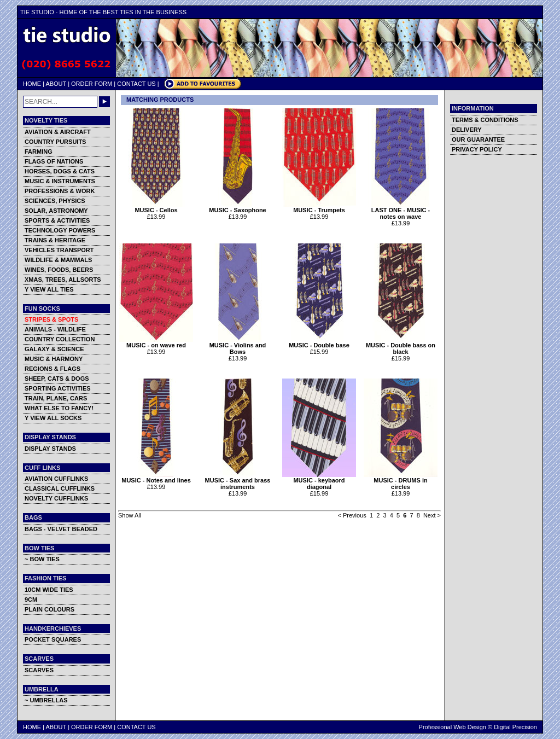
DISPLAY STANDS (50, 449)
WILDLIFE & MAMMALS (58, 260)
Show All (130, 515)
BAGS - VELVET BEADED (61, 529)
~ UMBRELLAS (46, 700)
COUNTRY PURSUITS (55, 142)
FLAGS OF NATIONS (54, 161)
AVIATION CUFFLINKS (56, 479)
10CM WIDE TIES (49, 590)
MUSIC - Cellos (156, 207)
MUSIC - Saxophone (238, 207)
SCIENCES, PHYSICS (55, 201)
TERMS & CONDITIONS (485, 120)
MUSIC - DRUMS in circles (401, 481)
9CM (31, 600)
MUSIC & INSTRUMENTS (60, 181)
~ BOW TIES (42, 559)
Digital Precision (515, 727)
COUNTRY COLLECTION (60, 339)
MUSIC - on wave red (156, 342)
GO (104, 102)
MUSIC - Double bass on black (401, 346)
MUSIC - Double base (319, 342)
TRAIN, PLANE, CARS (56, 398)
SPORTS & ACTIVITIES (57, 220)
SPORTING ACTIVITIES (58, 388)
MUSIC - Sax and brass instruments (238, 481)
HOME (32, 84)
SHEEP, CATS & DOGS (57, 379)
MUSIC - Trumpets (319, 207)
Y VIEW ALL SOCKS (53, 418)
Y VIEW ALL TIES (49, 289)
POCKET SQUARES (53, 639)
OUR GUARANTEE (478, 139)
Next (430, 515)
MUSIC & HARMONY (54, 359)
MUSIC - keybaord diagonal (319, 481)
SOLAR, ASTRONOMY (56, 211)
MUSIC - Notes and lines (156, 478)
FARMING (39, 152)
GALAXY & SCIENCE (54, 349)
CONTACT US (136, 84)
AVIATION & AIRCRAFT (58, 132)
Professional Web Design (453, 727)
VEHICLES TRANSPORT (59, 250)
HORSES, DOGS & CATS (60, 171)
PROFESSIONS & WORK (60, 191)
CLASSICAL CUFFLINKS (60, 488)
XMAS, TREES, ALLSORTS (63, 280)
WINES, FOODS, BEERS (59, 270)
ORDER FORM (92, 84)
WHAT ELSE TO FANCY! (59, 408)
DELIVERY (467, 130)
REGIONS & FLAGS (52, 369)
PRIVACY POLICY (477, 149)
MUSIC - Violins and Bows (238, 346)
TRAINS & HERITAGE (55, 240)
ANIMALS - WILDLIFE (55, 329)
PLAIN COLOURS (49, 609)
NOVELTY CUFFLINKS (56, 498)
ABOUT (56, 84)
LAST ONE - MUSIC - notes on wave (401, 211)
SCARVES (39, 670)
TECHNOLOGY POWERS (60, 230)
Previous (355, 515)
